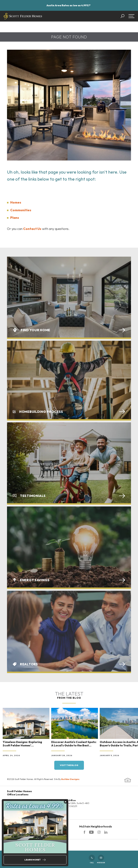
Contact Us (32, 229)
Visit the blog (69, 765)
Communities (21, 210)
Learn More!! (33, 860)
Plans (15, 218)
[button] (124, 16)
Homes (16, 202)
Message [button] (101, 859)
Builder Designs (70, 779)
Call (92, 859)
